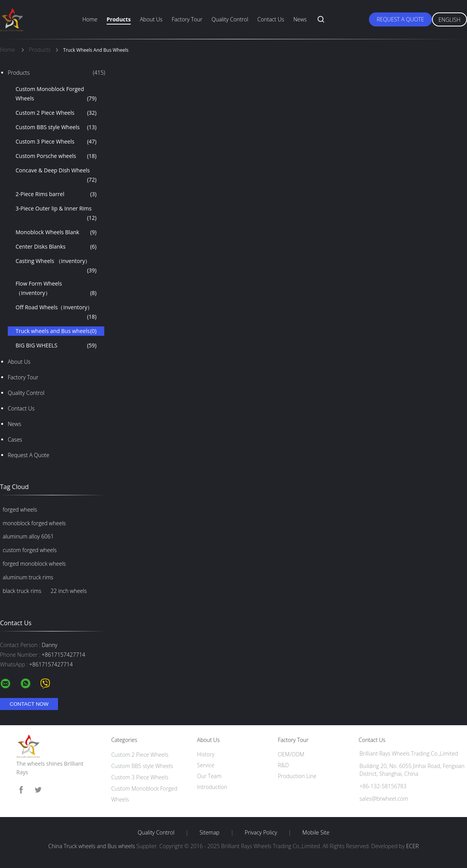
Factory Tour (187, 19)
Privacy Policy (261, 833)
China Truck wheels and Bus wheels (92, 846)
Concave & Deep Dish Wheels (56, 175)
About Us (151, 19)
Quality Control (230, 19)
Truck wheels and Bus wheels (56, 331)
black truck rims (22, 591)
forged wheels (20, 509)
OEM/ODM (291, 754)
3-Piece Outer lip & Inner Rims (56, 214)
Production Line (297, 776)
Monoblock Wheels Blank (56, 232)
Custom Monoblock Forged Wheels (56, 94)
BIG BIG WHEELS (56, 345)
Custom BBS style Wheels (56, 127)
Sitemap (210, 833)
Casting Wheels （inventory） (56, 266)
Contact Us (271, 19)
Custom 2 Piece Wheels (56, 113)
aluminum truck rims (28, 577)
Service (206, 765)
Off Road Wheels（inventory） (56, 312)
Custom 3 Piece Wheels (56, 142)
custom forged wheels (30, 550)
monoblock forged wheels (34, 523)
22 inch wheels (69, 591)
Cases (15, 439)
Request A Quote (400, 19)
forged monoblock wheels (34, 564)
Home (90, 19)
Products (119, 19)
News (300, 19)
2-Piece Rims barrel (56, 194)
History (206, 754)
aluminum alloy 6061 (28, 536)
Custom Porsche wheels (56, 156)
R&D (283, 765)
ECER (413, 846)
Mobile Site (316, 833)
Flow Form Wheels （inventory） (56, 289)
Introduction (212, 787)
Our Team (209, 776)
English (449, 20)
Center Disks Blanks (56, 247)
